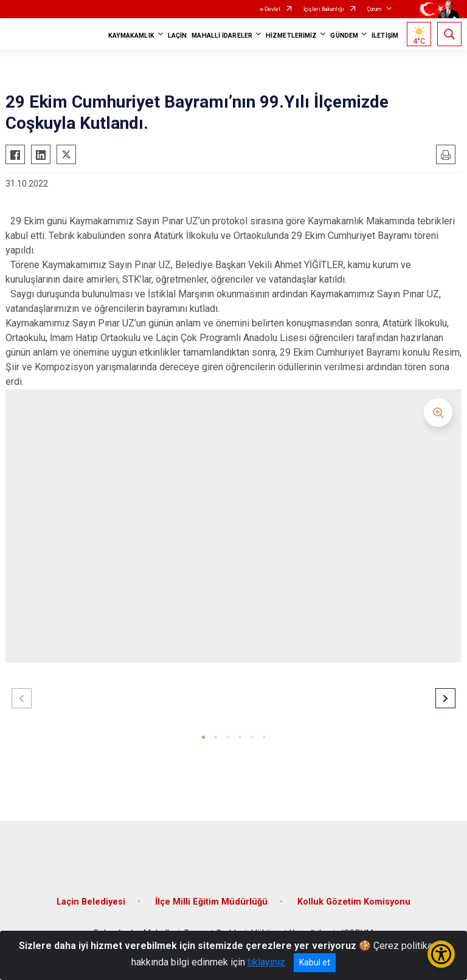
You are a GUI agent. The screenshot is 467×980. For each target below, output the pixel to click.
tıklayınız (266, 962)
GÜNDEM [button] (344, 36)
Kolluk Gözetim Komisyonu (354, 902)
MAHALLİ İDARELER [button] (222, 36)
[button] (203, 737)
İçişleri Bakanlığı (324, 9)
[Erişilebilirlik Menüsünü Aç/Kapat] (441, 954)
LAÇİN (178, 36)
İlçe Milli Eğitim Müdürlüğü (211, 902)
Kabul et (315, 962)
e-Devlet (270, 9)
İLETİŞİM (385, 36)
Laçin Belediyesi (91, 902)
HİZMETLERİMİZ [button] (291, 36)
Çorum (374, 9)
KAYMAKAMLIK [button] (131, 36)
